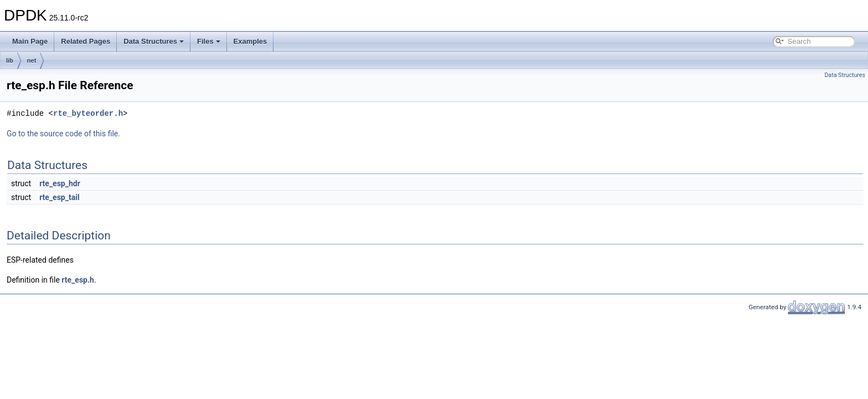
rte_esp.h (78, 280)
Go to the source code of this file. (63, 134)
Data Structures (154, 41)
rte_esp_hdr (60, 183)
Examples (250, 41)
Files (209, 41)
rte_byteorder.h (88, 113)
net (32, 60)
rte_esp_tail (60, 197)
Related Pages (86, 41)
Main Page (30, 41)
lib (10, 60)
